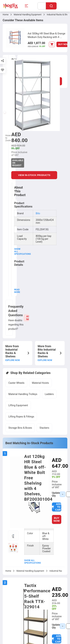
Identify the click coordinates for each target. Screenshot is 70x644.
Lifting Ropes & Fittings (21, 417)
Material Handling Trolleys (23, 394)
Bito (38, 213)
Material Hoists (40, 383)
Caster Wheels (16, 383)
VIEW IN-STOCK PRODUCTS (34, 175)
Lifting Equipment (18, 405)
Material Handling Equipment (28, 15)
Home (6, 15)
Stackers (44, 428)
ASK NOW (28, 318)
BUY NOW (57, 519)
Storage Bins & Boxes (20, 428)
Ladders (49, 394)
